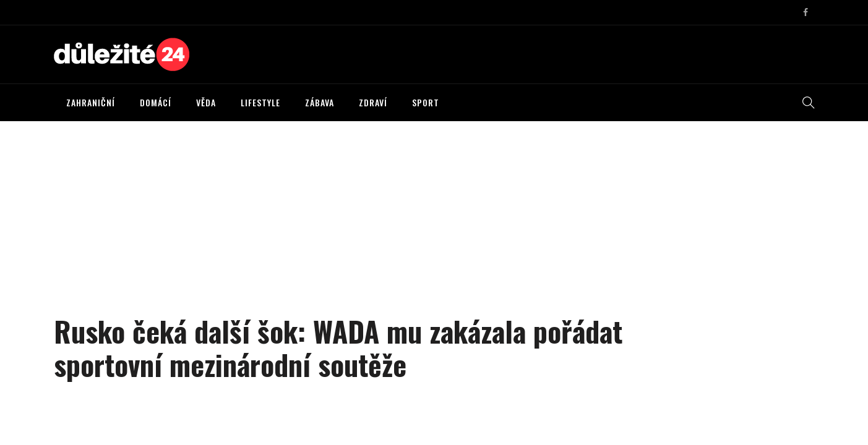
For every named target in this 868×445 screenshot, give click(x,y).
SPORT (426, 102)
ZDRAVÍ (373, 102)
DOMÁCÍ (156, 102)
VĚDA (206, 102)
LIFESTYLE (260, 102)
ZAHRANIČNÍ (91, 102)
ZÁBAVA (320, 102)
